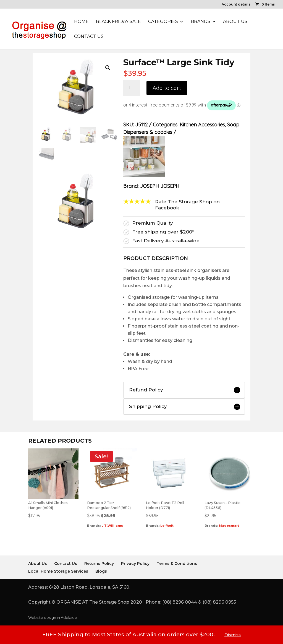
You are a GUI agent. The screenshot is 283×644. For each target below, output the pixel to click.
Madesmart (229, 526)
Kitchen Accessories (202, 125)
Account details (236, 5)
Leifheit (167, 526)
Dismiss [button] (233, 635)
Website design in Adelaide (53, 618)
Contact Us (89, 37)
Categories (163, 22)
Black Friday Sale (118, 22)
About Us (235, 22)
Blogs (101, 571)
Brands (201, 22)
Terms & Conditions (177, 563)
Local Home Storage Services (58, 571)
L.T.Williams (112, 526)
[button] (108, 68)
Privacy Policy (135, 563)
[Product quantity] (132, 88)
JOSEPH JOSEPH (160, 186)
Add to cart (167, 88)
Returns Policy (99, 563)
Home (81, 22)
